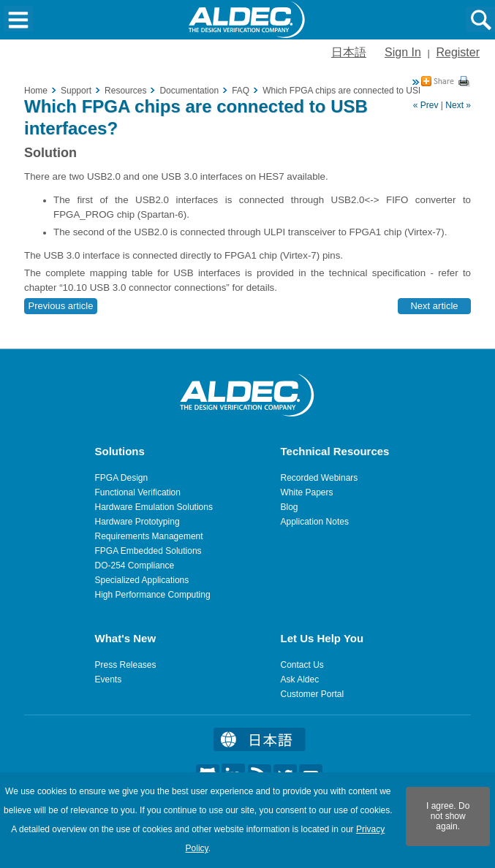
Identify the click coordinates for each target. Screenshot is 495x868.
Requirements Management (149, 536)
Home (36, 91)
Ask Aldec (300, 679)
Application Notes (315, 522)
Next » (458, 105)
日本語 (349, 52)
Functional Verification (138, 492)
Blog (290, 507)
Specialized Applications (142, 580)
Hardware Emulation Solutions (154, 507)
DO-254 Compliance (135, 566)
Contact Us (302, 665)
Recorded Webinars (320, 478)
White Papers (307, 492)
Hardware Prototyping (137, 522)
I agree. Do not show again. (448, 816)
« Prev (426, 105)
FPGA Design (122, 478)
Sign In (403, 52)
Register (458, 52)
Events (109, 679)
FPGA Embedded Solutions (148, 551)
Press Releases (126, 665)
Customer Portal (313, 694)
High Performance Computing (153, 595)
